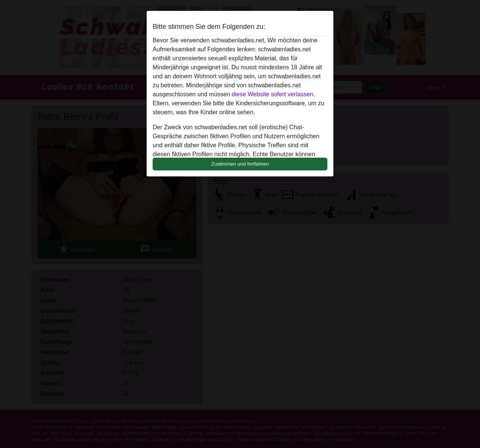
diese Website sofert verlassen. (273, 94)
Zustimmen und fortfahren (240, 164)
